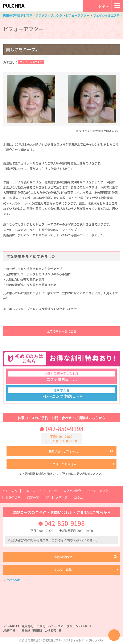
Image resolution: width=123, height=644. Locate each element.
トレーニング (33, 491)
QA (47, 497)
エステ (52, 491)
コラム (78, 497)
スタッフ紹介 (72, 491)
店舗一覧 (33, 497)
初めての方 (10, 491)
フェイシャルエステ (31, 62)
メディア (62, 497)
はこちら (61, 376)
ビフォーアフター (99, 491)
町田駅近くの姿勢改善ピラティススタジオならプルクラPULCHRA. (66, 640)
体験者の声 (13, 497)
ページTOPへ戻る (114, 635)
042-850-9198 (65, 429)
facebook (13, 580)
